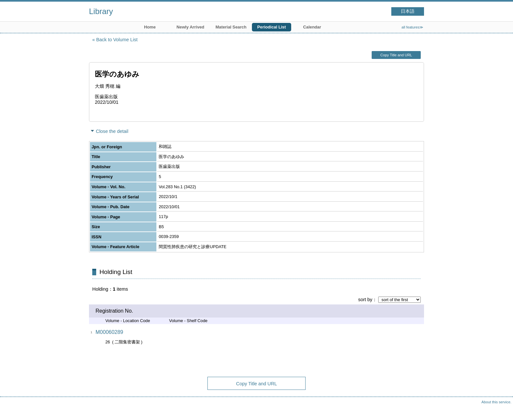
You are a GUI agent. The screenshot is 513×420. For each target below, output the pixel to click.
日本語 (408, 11)
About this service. (496, 402)
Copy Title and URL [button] (396, 55)
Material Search (231, 27)
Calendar (312, 27)
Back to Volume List (117, 40)
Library (101, 11)
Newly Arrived (191, 27)
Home (150, 27)
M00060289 (109, 332)
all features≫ (412, 27)
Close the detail (112, 131)
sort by (365, 300)
